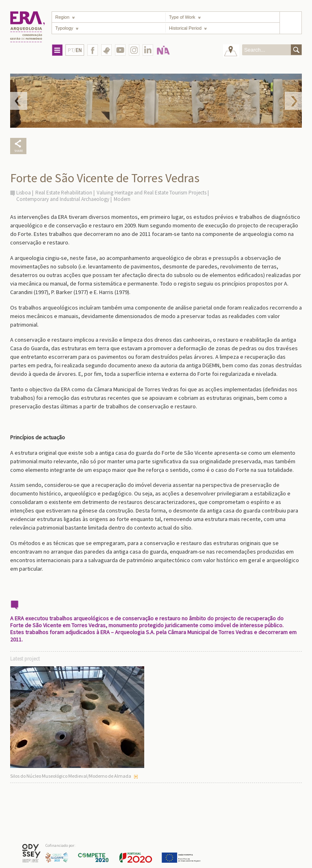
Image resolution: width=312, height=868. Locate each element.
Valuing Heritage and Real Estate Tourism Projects (152, 193)
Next (293, 101)
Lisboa (24, 193)
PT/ (75, 50)
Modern (122, 199)
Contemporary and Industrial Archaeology (63, 199)
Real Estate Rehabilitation (64, 193)
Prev (19, 101)
